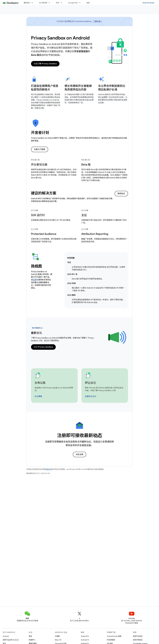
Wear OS (58, 640)
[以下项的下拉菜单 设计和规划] (50, 3)
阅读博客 (38, 396)
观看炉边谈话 (91, 396)
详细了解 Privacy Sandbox (45, 64)
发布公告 (40, 383)
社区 (88, 3)
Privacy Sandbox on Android (60, 38)
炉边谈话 (90, 383)
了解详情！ (98, 21)
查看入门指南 (40, 149)
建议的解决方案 (44, 193)
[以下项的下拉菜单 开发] (62, 3)
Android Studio (149, 3)
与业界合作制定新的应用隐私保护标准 (112, 88)
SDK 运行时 (38, 215)
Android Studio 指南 (114, 636)
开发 (58, 3)
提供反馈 (121, 194)
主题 (84, 215)
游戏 (30, 636)
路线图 (36, 266)
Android (6, 636)
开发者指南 (111, 640)
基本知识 (27, 3)
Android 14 (85, 640)
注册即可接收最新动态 (80, 435)
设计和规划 (43, 3)
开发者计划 (40, 133)
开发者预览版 (39, 165)
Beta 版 (86, 165)
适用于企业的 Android (11, 640)
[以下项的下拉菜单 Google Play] (81, 3)
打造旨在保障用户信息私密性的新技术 (45, 88)
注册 (35, 280)
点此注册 (79, 454)
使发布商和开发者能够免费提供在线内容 (78, 88)
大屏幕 (57, 636)
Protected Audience (44, 234)
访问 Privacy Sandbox (43, 347)
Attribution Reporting (95, 234)
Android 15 (85, 636)
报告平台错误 (138, 636)
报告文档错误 (138, 640)
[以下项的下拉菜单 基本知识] (33, 3)
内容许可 (48, 469)
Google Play (73, 3)
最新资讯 (36, 333)
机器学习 (32, 640)
